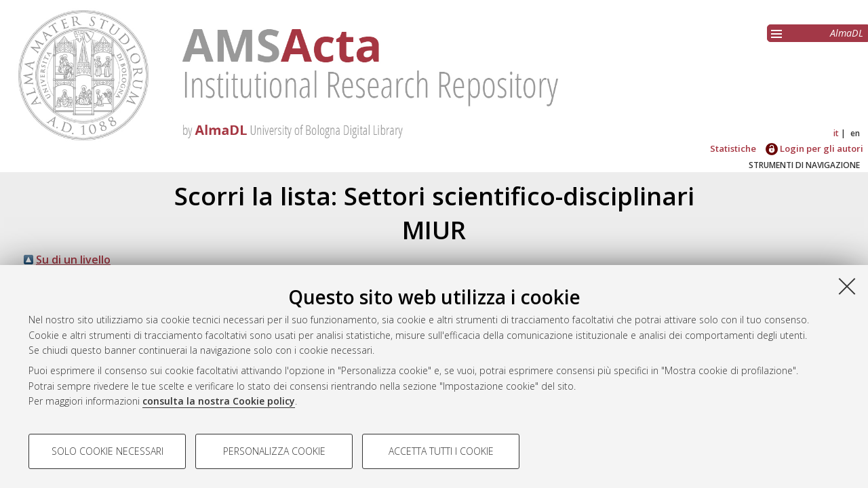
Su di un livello (73, 260)
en (855, 133)
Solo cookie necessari (107, 451)
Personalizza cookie (274, 451)
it (836, 133)
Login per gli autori (814, 148)
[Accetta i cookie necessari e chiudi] (847, 286)
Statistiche (733, 148)
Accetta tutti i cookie (441, 451)
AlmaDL (847, 33)
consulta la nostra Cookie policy (219, 401)
